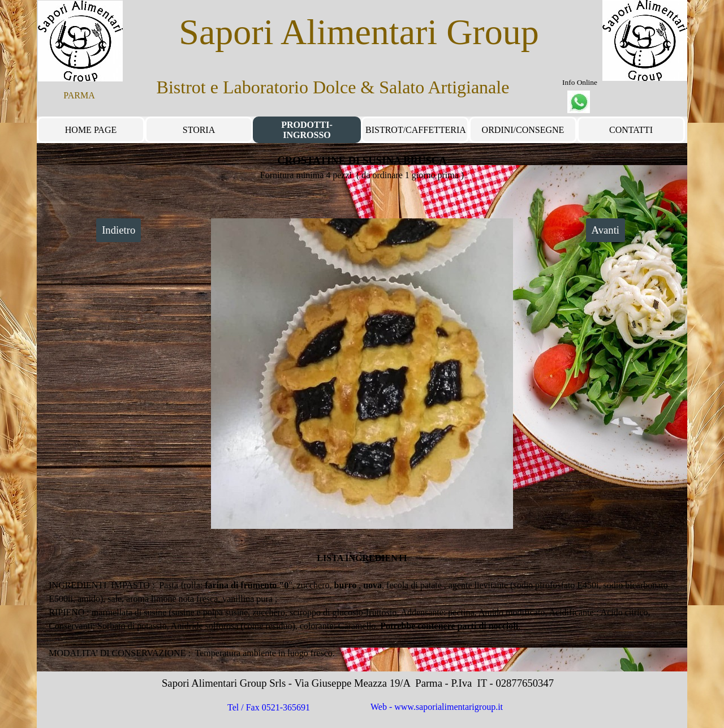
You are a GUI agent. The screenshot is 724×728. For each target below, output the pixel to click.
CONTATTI (631, 130)
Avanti (606, 230)
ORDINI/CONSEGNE (523, 130)
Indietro (118, 230)
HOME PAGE (91, 130)
